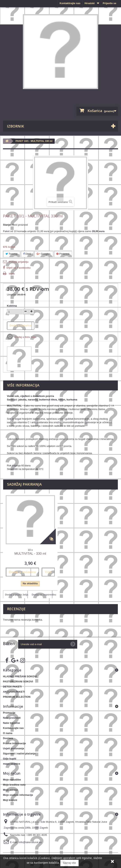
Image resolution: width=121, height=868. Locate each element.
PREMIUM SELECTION (17, 697)
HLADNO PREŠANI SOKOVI (20, 676)
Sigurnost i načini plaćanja (19, 754)
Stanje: (7, 225)
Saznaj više (69, 863)
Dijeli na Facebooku (19, 268)
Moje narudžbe (12, 780)
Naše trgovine (11, 723)
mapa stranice (12, 764)
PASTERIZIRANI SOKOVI (18, 682)
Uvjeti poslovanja (13, 748)
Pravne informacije (14, 743)
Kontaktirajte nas (70, 3)
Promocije (9, 713)
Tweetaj (11, 254)
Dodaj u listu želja (25, 337)
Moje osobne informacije (18, 795)
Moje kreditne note (14, 785)
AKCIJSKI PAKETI (14, 692)
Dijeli (27, 254)
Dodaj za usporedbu (44, 595)
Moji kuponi (10, 800)
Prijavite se (109, 3)
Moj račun (12, 773)
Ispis (12, 274)
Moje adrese (10, 790)
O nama (8, 733)
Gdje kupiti (10, 759)
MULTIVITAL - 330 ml (30, 554)
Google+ (44, 254)
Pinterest (63, 254)
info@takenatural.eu (30, 842)
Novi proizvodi (12, 718)
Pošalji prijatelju (19, 262)
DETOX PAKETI (12, 687)
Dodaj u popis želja (17, 595)
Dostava (8, 738)
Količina (12, 306)
